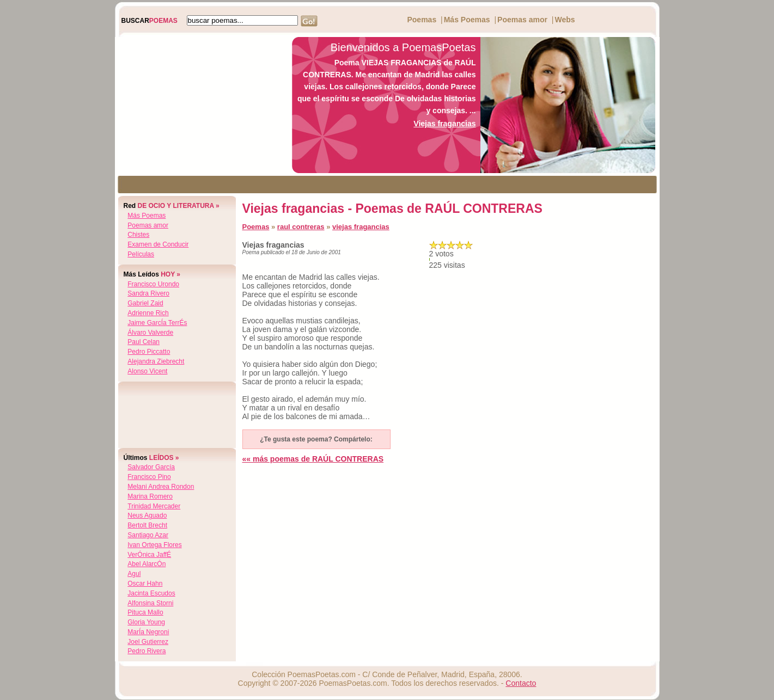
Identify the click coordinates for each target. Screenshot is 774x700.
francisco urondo (153, 284)
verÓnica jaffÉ (149, 555)
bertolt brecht (147, 525)
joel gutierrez (148, 642)
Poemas (422, 20)
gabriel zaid (145, 303)
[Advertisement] (200, 105)
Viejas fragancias (444, 124)
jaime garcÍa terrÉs (157, 323)
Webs (565, 20)
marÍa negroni (148, 632)
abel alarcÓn (147, 564)
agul (134, 574)
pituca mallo (145, 612)
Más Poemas (467, 20)
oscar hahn (145, 584)
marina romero (150, 496)
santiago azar (148, 535)
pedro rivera (147, 651)
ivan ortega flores (154, 545)
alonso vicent (147, 371)
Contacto (521, 683)
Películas (141, 254)
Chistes (138, 235)
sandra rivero (148, 293)
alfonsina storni (150, 603)
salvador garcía (151, 467)
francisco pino (149, 477)
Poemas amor (522, 20)
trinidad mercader (154, 506)
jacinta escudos (151, 593)
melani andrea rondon (161, 487)
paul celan (144, 342)
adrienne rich (148, 313)
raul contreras (301, 227)
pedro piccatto (149, 352)
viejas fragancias (361, 227)
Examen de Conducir (158, 244)
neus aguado (147, 515)
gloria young (146, 622)
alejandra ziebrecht (156, 361)
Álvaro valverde (150, 333)
